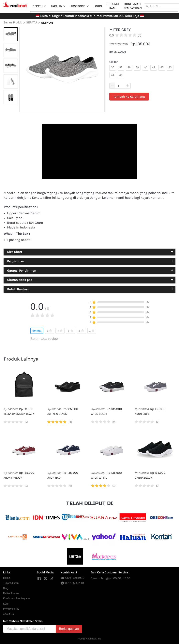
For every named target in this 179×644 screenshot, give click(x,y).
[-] (39, 579)
